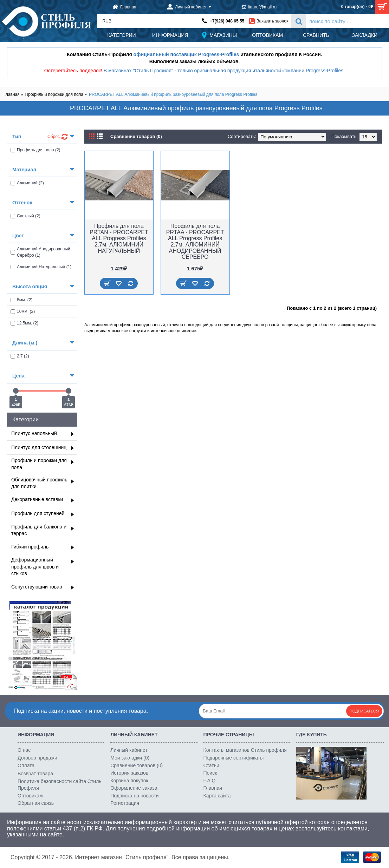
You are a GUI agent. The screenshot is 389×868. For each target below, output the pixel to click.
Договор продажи (37, 758)
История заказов (129, 773)
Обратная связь (36, 803)
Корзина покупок (129, 781)
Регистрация (125, 803)
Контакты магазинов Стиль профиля (245, 750)
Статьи (211, 765)
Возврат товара (35, 774)
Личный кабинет (129, 750)
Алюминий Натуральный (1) (41, 267)
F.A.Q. (210, 781)
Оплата (26, 765)
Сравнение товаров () (137, 765)
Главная (12, 94)
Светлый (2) (25, 216)
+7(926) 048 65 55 (227, 21)
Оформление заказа (134, 788)
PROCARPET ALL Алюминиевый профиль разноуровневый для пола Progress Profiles (173, 94)
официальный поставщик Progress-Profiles (186, 54)
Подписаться (364, 711)
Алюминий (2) (27, 183)
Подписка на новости (134, 796)
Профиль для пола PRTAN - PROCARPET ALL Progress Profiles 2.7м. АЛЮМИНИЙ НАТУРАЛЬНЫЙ (119, 238)
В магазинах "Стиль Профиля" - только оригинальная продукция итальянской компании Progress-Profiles (224, 71)
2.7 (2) (20, 356)
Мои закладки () (130, 758)
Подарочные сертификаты (234, 758)
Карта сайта (217, 796)
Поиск (210, 773)
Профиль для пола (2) (35, 150)
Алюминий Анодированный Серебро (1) (40, 252)
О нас (24, 750)
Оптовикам (30, 796)
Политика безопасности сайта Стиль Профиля (60, 785)
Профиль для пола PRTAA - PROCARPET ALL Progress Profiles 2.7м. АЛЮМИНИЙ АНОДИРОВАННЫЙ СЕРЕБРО (195, 241)
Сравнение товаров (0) (136, 136)
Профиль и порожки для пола (54, 94)
